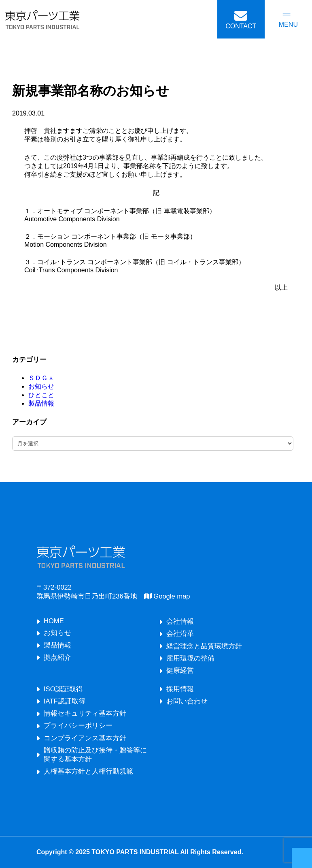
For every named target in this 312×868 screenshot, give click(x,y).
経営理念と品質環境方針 (204, 646)
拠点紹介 (57, 657)
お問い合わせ (187, 701)
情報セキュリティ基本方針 (85, 713)
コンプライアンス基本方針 (85, 738)
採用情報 (180, 689)
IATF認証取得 (65, 701)
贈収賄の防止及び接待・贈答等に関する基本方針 (95, 755)
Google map (167, 596)
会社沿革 (180, 634)
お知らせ (41, 386)
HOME (54, 621)
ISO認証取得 (63, 689)
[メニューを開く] (288, 19)
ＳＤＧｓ (41, 378)
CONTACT (241, 26)
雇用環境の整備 (190, 658)
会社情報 (180, 621)
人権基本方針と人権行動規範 (88, 771)
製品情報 (41, 403)
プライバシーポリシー (78, 726)
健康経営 (180, 670)
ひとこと (41, 395)
